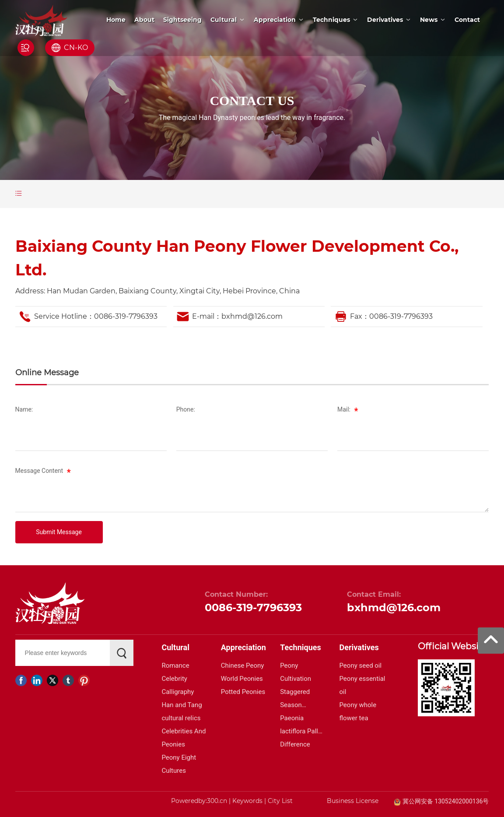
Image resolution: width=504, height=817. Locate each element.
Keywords (247, 801)
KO (83, 48)
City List (280, 801)
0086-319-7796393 (126, 316)
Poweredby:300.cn (199, 801)
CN (69, 48)
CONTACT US (252, 100)
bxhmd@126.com (252, 316)
